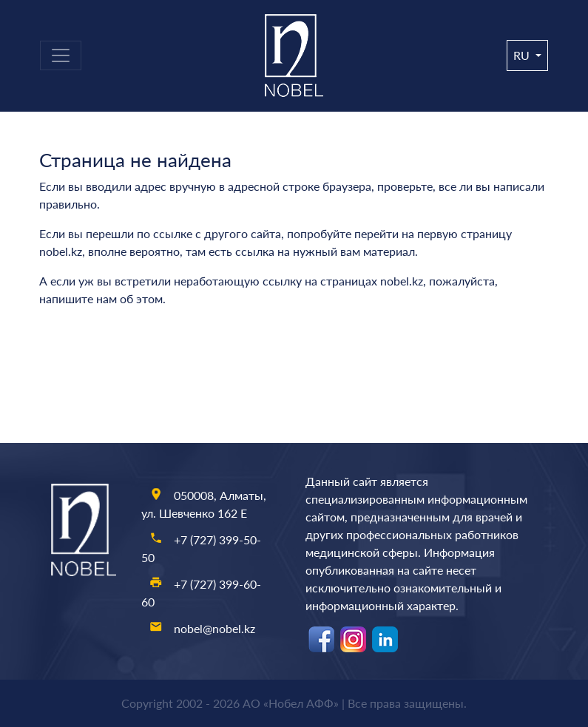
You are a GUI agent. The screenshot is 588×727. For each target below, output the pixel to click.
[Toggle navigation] (61, 55)
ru (523, 55)
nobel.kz (61, 251)
